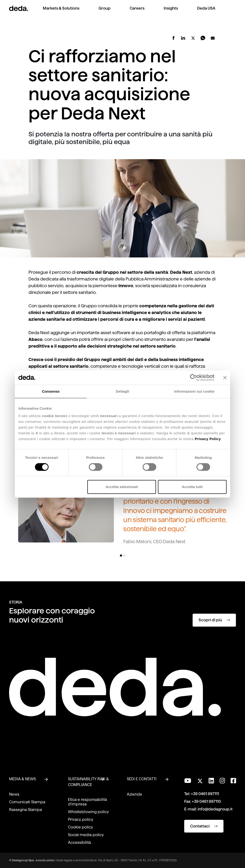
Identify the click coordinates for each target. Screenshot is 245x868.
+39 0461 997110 (206, 801)
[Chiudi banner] (225, 378)
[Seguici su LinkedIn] (211, 781)
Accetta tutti (192, 487)
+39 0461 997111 (205, 794)
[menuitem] (61, 12)
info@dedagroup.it (215, 809)
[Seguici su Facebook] (233, 781)
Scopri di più (214, 620)
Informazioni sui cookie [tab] (194, 391)
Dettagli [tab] (122, 391)
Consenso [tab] (51, 391)
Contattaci (204, 826)
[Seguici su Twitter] (200, 780)
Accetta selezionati (122, 487)
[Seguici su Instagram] (222, 781)
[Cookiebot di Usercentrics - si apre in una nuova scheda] (193, 378)
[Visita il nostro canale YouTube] (188, 781)
